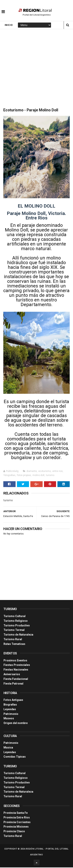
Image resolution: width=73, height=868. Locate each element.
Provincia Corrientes (17, 823)
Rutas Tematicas (14, 644)
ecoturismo (45, 472)
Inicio (9, 25)
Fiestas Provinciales (17, 665)
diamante (32, 472)
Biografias (10, 705)
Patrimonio (11, 714)
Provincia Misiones (16, 827)
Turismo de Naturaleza (18, 635)
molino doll (38, 476)
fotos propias (24, 476)
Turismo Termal (14, 630)
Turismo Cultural (15, 617)
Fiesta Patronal (13, 684)
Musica (8, 748)
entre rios (58, 472)
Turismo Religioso (16, 621)
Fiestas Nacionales (16, 670)
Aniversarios (12, 675)
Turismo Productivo (17, 626)
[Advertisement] (36, 68)
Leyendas (10, 710)
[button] (3, 9)
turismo (50, 476)
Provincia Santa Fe (16, 813)
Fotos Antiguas (13, 700)
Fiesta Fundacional (16, 679)
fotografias (10, 476)
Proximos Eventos (15, 661)
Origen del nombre (16, 724)
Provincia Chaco (14, 832)
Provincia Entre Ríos (17, 818)
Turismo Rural (13, 640)
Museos (9, 719)
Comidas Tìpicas (15, 757)
